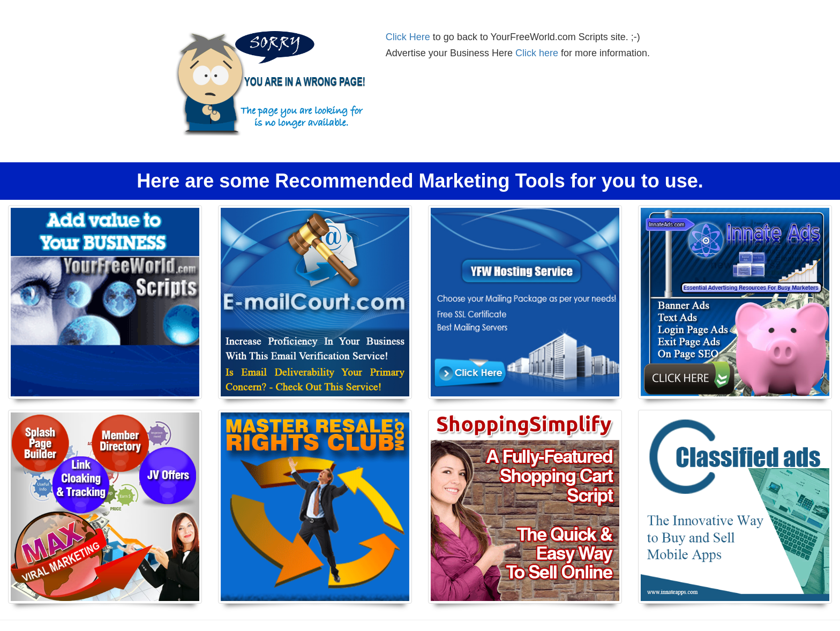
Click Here (408, 37)
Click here (537, 53)
